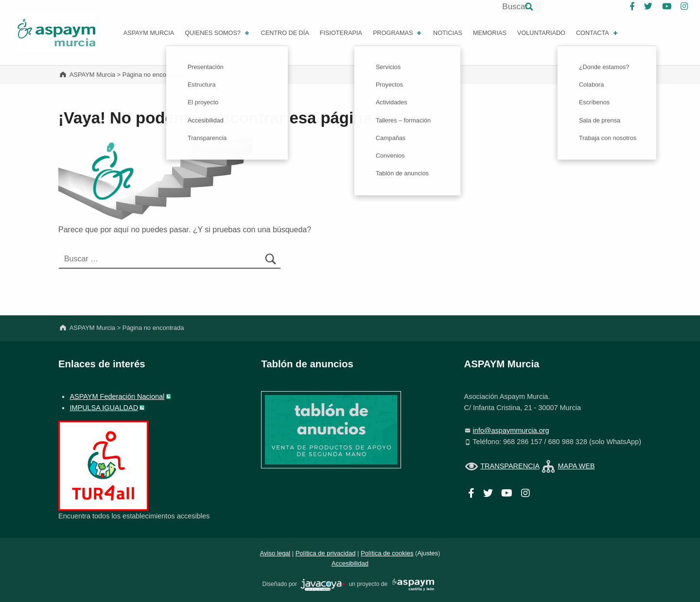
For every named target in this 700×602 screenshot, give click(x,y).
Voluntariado (541, 33)
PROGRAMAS (398, 33)
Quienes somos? (218, 33)
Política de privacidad (326, 553)
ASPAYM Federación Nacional (117, 396)
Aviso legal (275, 553)
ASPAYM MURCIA (149, 33)
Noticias (448, 33)
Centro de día (285, 33)
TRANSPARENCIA (510, 466)
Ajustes (428, 553)
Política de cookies (387, 553)
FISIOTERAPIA (341, 33)
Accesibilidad (350, 563)
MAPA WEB (576, 466)
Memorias (490, 33)
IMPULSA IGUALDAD (104, 408)
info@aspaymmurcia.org (511, 430)
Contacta (598, 33)
